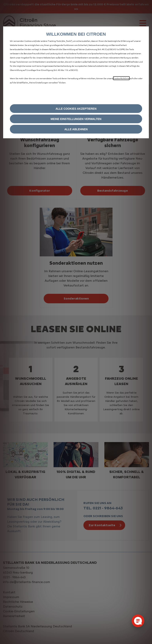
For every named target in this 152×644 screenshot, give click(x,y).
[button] (76, 119)
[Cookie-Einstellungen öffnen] (138, 621)
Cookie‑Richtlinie (121, 78)
